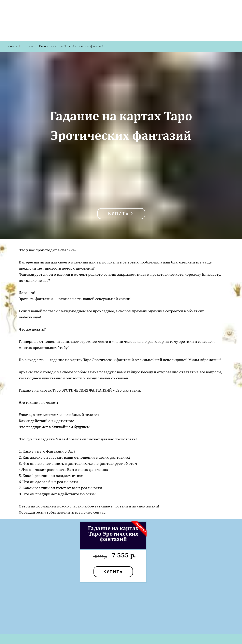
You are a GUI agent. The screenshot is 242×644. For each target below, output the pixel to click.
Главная (12, 46)
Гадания (28, 46)
